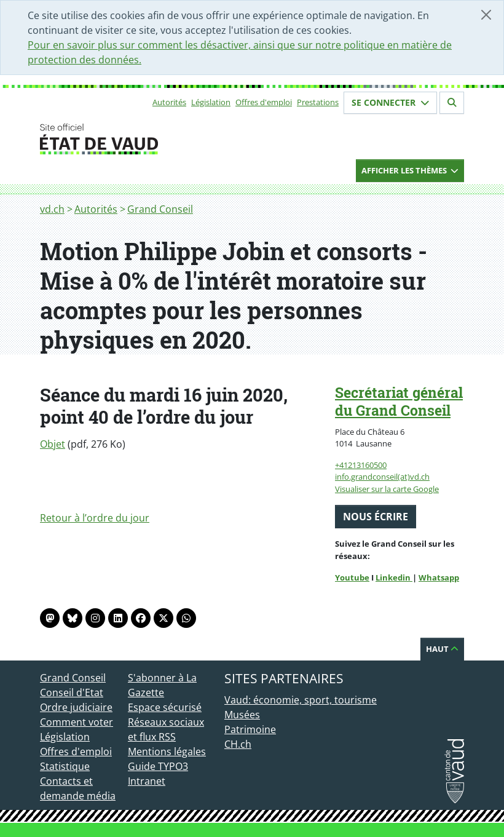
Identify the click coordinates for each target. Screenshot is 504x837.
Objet (53, 444)
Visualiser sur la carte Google (387, 489)
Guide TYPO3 (158, 766)
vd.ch (52, 209)
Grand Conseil (160, 209)
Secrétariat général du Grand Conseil (399, 401)
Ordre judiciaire (76, 707)
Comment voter (77, 722)
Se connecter (390, 102)
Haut (442, 649)
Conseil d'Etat (72, 692)
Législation (211, 102)
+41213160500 (361, 465)
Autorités (169, 102)
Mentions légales (167, 752)
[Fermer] (486, 15)
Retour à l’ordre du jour (95, 518)
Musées (242, 715)
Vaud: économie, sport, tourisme (301, 700)
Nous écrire (376, 517)
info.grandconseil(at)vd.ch (382, 477)
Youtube (352, 577)
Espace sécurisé (165, 707)
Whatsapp (439, 577)
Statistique (65, 766)
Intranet (147, 781)
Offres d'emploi (264, 102)
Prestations (318, 102)
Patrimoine (250, 729)
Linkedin (394, 577)
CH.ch (238, 744)
